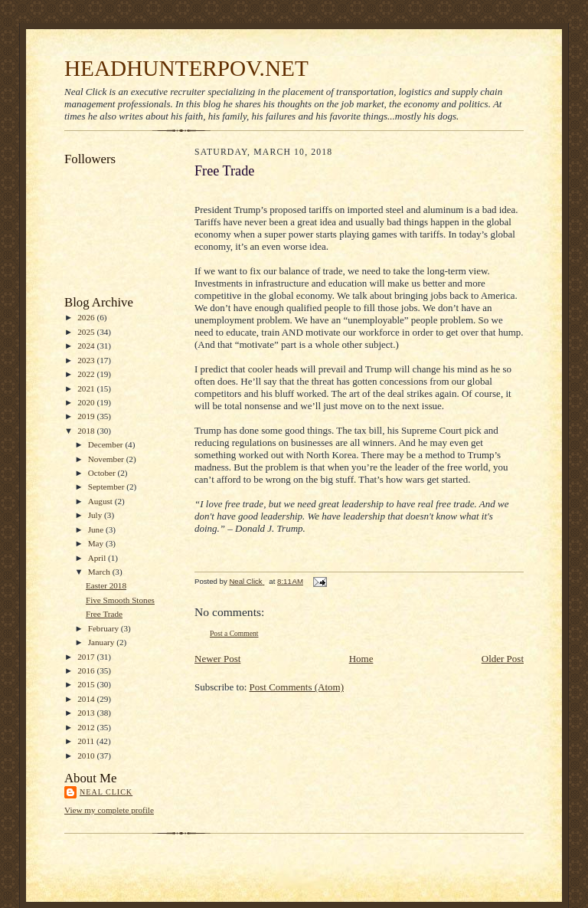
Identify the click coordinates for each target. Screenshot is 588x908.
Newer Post (217, 659)
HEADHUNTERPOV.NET (186, 68)
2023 (87, 360)
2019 (87, 416)
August (101, 501)
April (98, 558)
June (97, 529)
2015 (87, 684)
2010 (87, 756)
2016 (87, 670)
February (105, 628)
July (96, 515)
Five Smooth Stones (120, 600)
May (97, 543)
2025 (87, 332)
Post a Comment (234, 633)
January (103, 642)
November (107, 459)
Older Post (503, 659)
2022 (87, 374)
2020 (87, 402)
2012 (87, 727)
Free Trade (104, 614)
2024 (87, 346)
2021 (87, 388)
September (108, 487)
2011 (87, 741)
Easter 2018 (106, 585)
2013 (87, 713)
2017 (87, 657)
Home (361, 659)
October (103, 473)
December (107, 444)
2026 (87, 317)
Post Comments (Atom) (297, 687)
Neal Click (106, 792)
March (100, 572)
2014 (87, 699)
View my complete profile (109, 810)
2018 (87, 431)
